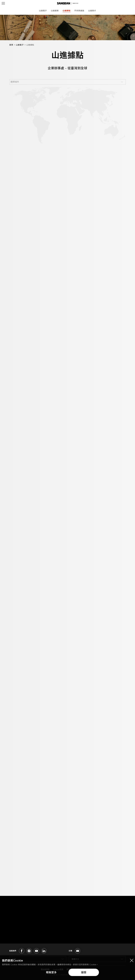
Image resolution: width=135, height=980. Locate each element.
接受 (84, 973)
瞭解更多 (51, 973)
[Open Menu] (3, 3)
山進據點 (67, 11)
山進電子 (43, 11)
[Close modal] (132, 961)
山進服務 (55, 11)
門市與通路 (79, 11)
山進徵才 (92, 11)
